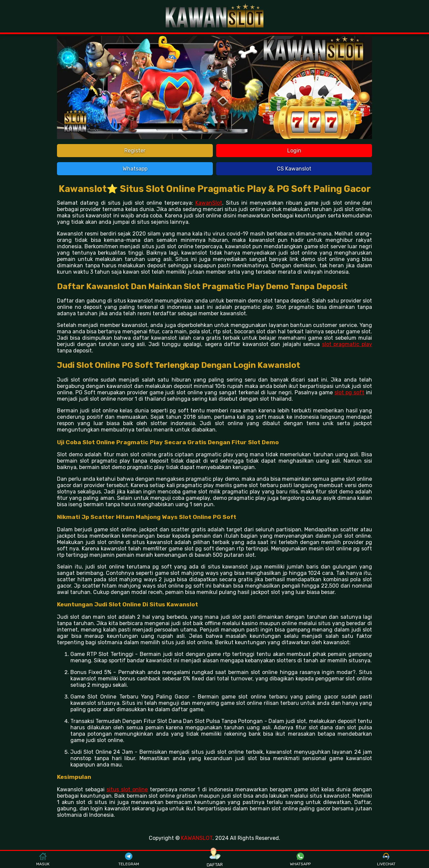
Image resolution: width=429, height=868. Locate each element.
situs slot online (127, 789)
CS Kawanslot (294, 169)
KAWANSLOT (197, 838)
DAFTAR (214, 859)
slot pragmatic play (347, 344)
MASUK (43, 860)
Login (294, 151)
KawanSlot (209, 203)
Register (135, 151)
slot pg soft (349, 392)
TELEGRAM (129, 860)
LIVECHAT (386, 860)
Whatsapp (135, 169)
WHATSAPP (300, 860)
